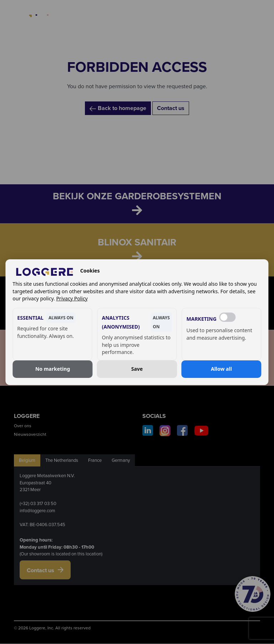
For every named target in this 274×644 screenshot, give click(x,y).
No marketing (53, 369)
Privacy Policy (72, 298)
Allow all (221, 369)
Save (137, 369)
